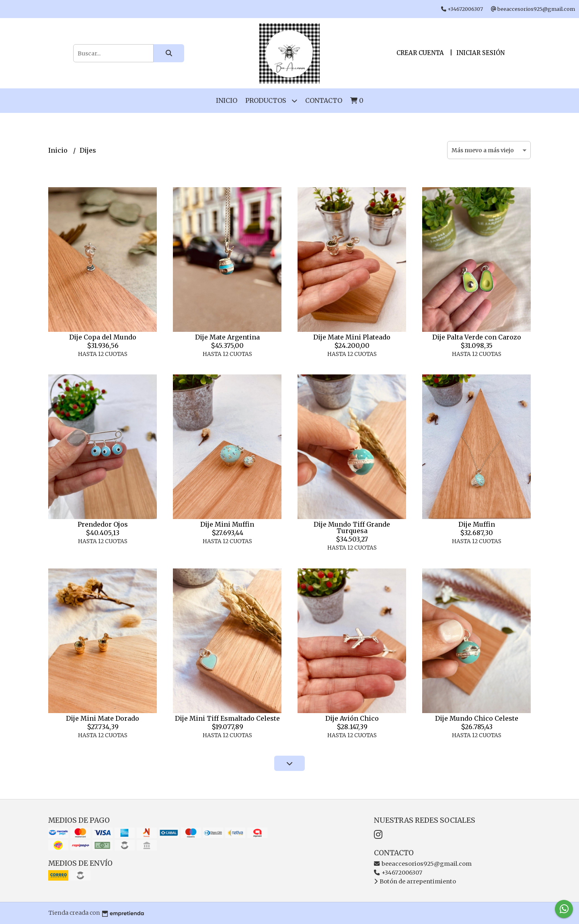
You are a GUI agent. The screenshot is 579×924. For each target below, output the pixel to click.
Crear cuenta (420, 53)
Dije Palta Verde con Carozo (477, 337)
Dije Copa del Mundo (103, 337)
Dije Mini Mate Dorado (103, 718)
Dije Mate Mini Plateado (352, 337)
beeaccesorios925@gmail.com (423, 864)
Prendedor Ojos (103, 524)
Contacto (324, 100)
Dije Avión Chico (352, 718)
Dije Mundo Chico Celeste (477, 718)
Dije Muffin (477, 524)
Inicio (227, 100)
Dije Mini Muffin (227, 524)
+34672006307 (398, 873)
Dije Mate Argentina (227, 337)
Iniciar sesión (480, 53)
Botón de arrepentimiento (415, 881)
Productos (271, 101)
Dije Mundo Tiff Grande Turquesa (352, 527)
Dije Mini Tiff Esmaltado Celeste (227, 718)
